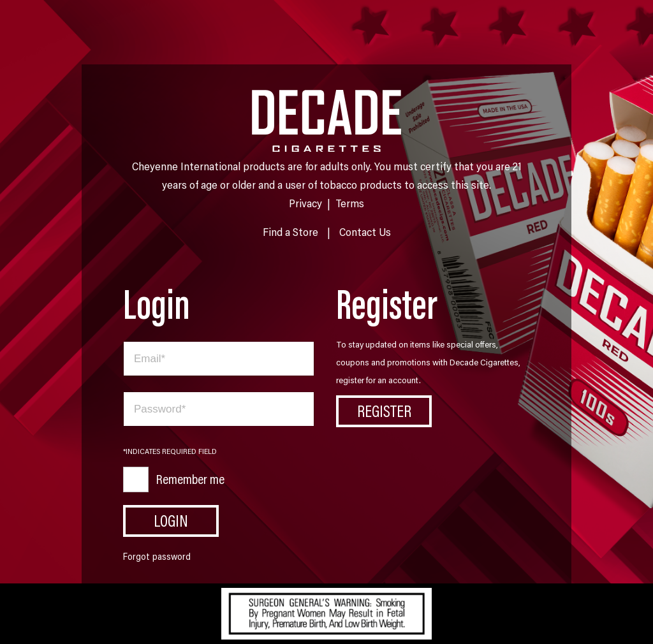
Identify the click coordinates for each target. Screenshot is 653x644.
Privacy (305, 203)
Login (171, 520)
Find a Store (290, 231)
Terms (350, 203)
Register (384, 411)
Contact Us (365, 231)
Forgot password (157, 556)
